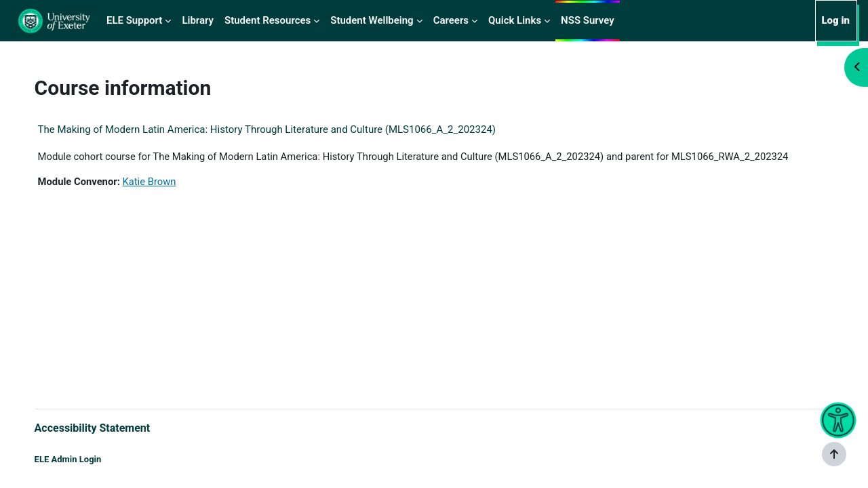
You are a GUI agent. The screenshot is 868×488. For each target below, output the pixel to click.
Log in (835, 20)
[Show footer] (834, 454)
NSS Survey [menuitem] (588, 20)
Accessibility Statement (106, 427)
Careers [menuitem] (451, 20)
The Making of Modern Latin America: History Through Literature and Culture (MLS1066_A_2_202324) (280, 129)
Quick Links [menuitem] (515, 20)
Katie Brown (165, 182)
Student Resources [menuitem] (268, 20)
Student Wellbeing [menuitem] (372, 20)
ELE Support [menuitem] (134, 20)
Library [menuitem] (198, 20)
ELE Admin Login (82, 459)
